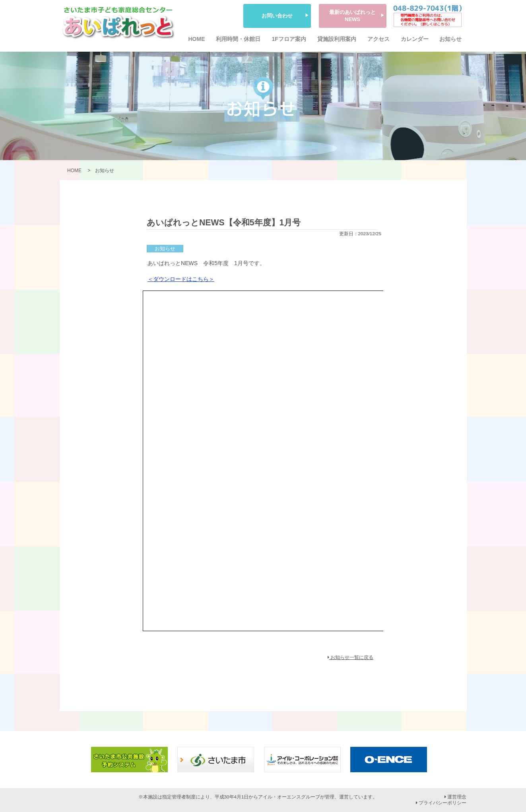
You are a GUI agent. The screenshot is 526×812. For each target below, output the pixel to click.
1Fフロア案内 (289, 39)
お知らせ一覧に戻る (350, 657)
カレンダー (415, 39)
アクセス (378, 39)
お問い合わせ (277, 16)
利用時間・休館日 (238, 39)
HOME (197, 39)
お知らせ (450, 39)
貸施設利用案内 (337, 39)
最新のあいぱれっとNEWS (352, 16)
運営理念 (455, 797)
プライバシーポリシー (441, 803)
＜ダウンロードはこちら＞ (181, 279)
